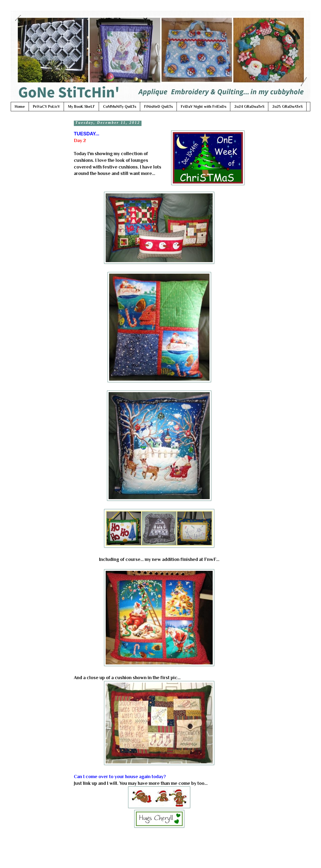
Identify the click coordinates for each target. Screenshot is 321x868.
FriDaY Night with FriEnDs (204, 106)
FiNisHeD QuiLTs (158, 106)
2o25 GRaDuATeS (287, 106)
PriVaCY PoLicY (46, 106)
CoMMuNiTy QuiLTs (120, 106)
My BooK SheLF (81, 106)
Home (20, 106)
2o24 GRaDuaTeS (249, 106)
